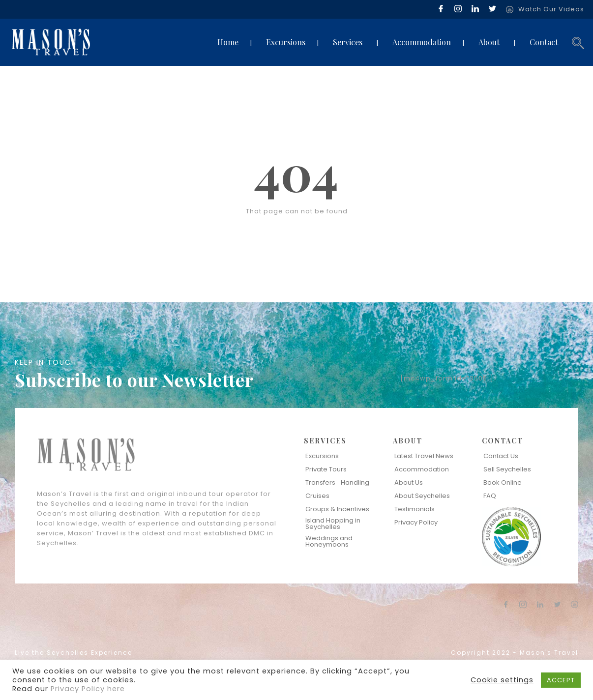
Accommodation (422, 42)
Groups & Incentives (337, 509)
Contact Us (501, 456)
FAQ (490, 496)
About (489, 42)
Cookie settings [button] (502, 680)
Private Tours (326, 469)
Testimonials (415, 509)
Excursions (286, 42)
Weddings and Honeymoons (329, 541)
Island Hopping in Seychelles (333, 524)
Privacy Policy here (88, 689)
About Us (409, 482)
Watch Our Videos (551, 9)
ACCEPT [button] (561, 680)
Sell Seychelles (507, 469)
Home (228, 42)
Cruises (317, 496)
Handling (355, 482)
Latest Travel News (424, 456)
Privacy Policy (416, 522)
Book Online (503, 482)
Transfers (320, 482)
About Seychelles (422, 496)
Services (348, 42)
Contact (544, 42)
